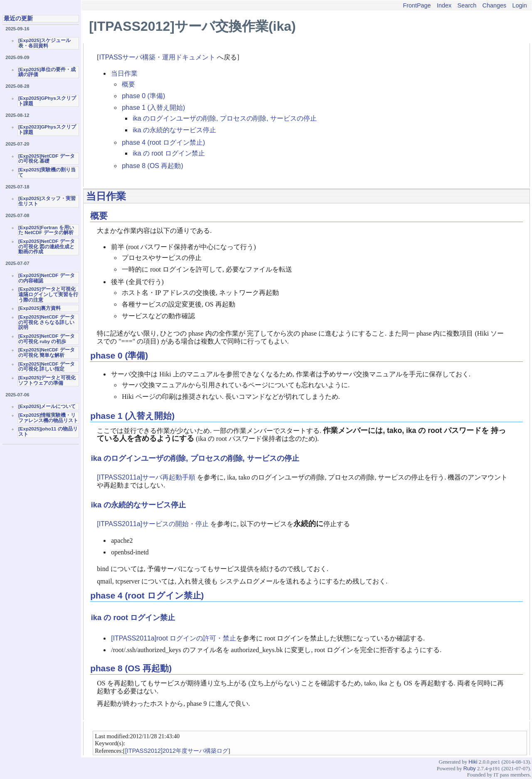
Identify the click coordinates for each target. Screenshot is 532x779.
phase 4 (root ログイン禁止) (163, 142)
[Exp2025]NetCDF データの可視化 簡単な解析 (47, 352)
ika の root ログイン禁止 (169, 153)
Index (444, 5)
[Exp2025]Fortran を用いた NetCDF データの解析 (46, 230)
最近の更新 (18, 18)
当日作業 (124, 73)
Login (520, 5)
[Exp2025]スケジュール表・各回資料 (44, 43)
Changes (495, 5)
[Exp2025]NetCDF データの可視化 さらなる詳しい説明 (47, 322)
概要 (128, 84)
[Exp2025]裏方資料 (39, 308)
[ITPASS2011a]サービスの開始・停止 (153, 524)
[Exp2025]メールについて (47, 406)
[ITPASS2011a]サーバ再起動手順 (146, 477)
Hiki (473, 762)
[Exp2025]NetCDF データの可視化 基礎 (47, 159)
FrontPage (417, 5)
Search (467, 5)
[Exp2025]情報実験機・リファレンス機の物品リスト (48, 418)
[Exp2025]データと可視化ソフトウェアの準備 (47, 380)
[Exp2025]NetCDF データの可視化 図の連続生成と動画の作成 (47, 246)
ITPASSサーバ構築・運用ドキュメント (158, 57)
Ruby (470, 768)
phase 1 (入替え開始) (153, 108)
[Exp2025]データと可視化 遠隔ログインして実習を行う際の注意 (48, 294)
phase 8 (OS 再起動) (153, 166)
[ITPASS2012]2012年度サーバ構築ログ (177, 751)
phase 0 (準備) (143, 96)
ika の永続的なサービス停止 (174, 130)
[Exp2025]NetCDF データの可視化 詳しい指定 (47, 367)
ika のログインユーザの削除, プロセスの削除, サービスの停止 (225, 118)
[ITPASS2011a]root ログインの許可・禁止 (174, 638)
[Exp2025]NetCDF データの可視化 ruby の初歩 (47, 339)
